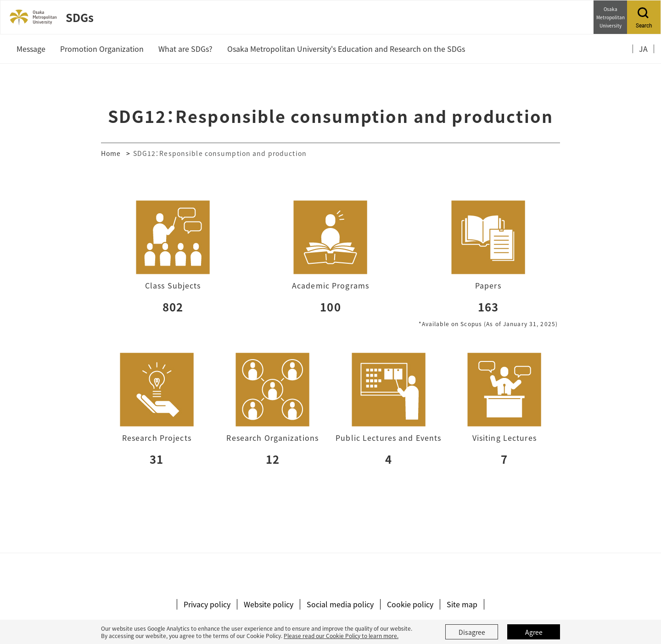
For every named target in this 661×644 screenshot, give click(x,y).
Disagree (472, 632)
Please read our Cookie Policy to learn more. (341, 636)
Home (111, 153)
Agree (534, 632)
